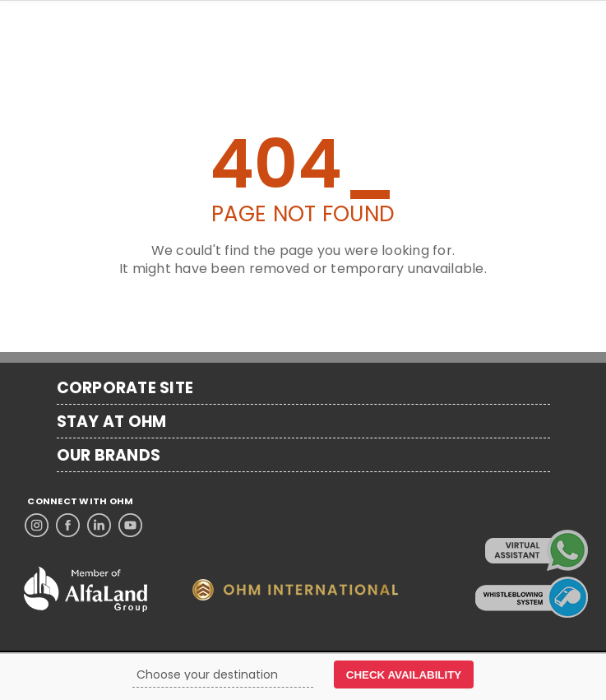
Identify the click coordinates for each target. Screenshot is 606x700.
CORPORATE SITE (125, 388)
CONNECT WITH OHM (80, 501)
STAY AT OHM (112, 422)
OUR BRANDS (109, 456)
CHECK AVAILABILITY (404, 675)
